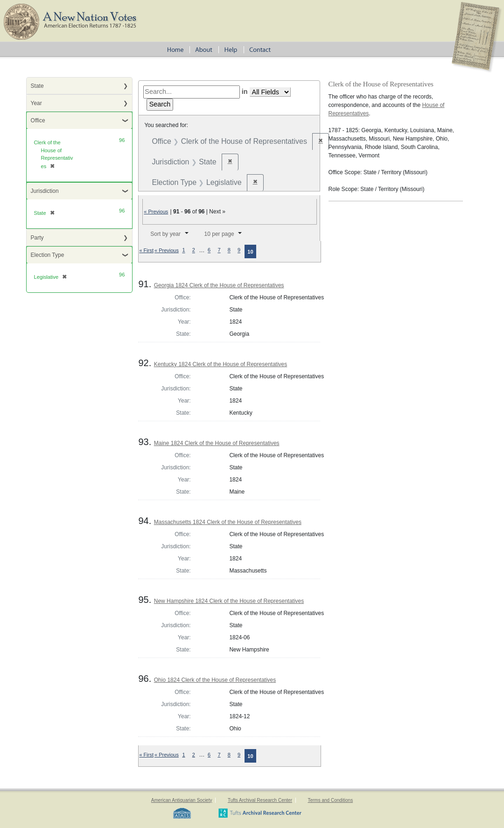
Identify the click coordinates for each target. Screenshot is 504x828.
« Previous (156, 212)
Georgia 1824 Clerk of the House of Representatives (219, 285)
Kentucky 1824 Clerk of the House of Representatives (221, 364)
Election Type (48, 255)
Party (37, 238)
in (245, 92)
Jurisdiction (45, 191)
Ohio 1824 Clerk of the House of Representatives (215, 680)
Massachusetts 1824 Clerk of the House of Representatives (228, 522)
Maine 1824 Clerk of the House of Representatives (217, 443)
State (37, 86)
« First (146, 250)
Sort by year (165, 234)
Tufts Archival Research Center (260, 800)
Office (38, 120)
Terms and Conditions (330, 800)
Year (36, 103)
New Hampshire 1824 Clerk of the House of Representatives (229, 601)
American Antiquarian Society (182, 800)
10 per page (219, 234)
